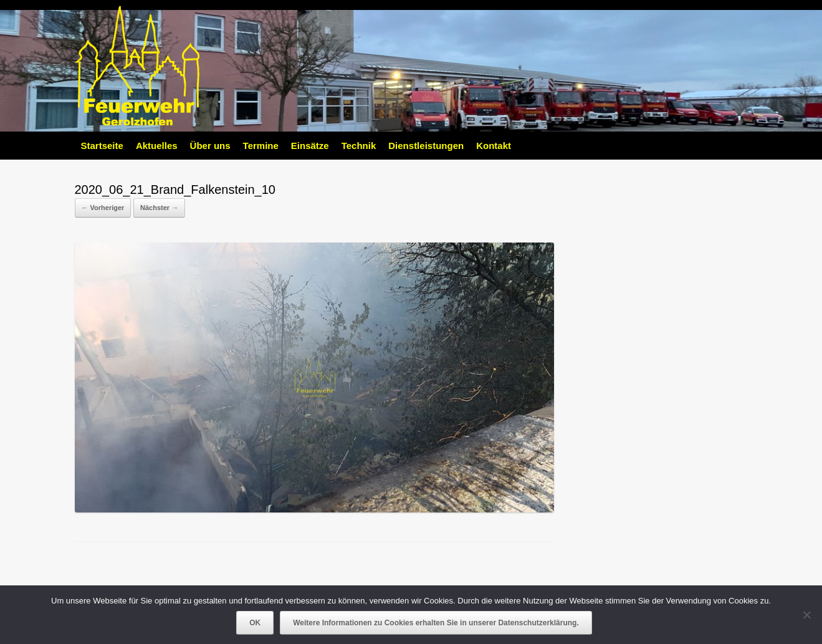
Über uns (210, 146)
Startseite (102, 146)
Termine (261, 146)
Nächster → (159, 208)
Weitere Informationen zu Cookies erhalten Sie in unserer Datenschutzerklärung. (436, 623)
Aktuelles (157, 146)
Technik (359, 146)
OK (255, 623)
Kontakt (494, 146)
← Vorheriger (103, 208)
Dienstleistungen (426, 146)
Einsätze (310, 146)
